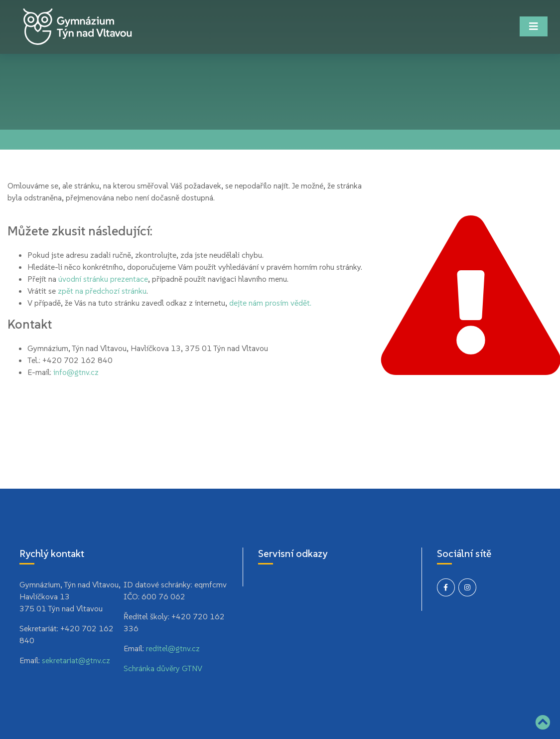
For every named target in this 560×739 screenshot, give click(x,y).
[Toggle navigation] (534, 26)
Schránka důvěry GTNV (163, 668)
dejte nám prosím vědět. (270, 303)
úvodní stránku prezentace (103, 279)
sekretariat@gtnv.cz (76, 660)
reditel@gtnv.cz (173, 648)
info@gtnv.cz (76, 372)
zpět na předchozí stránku (102, 291)
